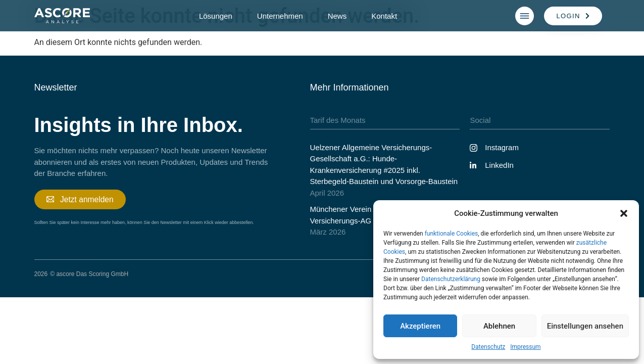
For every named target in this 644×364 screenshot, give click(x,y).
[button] (624, 213)
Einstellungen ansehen (585, 326)
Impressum (525, 347)
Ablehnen (499, 326)
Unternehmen (280, 16)
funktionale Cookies (452, 234)
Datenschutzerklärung (451, 279)
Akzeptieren (420, 326)
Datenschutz (488, 347)
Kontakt (384, 16)
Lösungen (216, 16)
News (337, 16)
